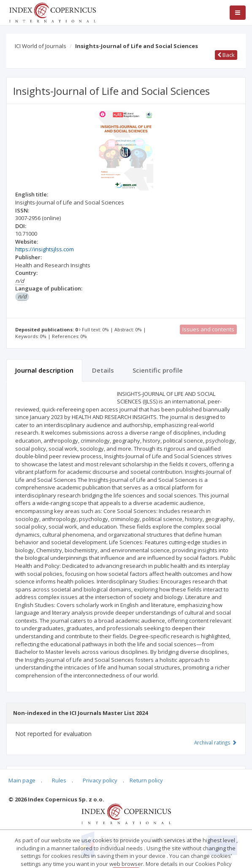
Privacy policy (100, 780)
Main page (22, 780)
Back (226, 55)
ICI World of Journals (41, 46)
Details (103, 370)
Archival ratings (215, 742)
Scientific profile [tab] (158, 370)
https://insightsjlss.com (45, 249)
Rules (59, 780)
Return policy (146, 780)
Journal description (44, 370)
